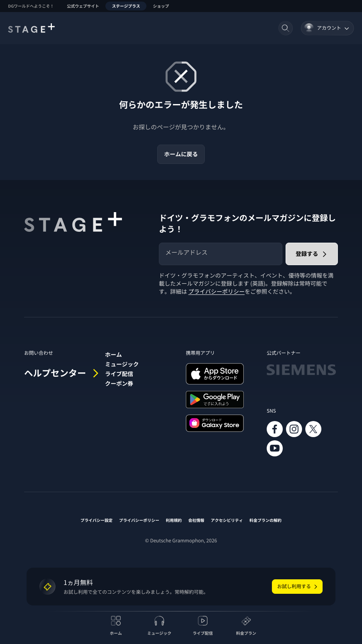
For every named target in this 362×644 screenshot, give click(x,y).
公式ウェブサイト (83, 6)
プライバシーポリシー (216, 292)
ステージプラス (126, 6)
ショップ (161, 6)
